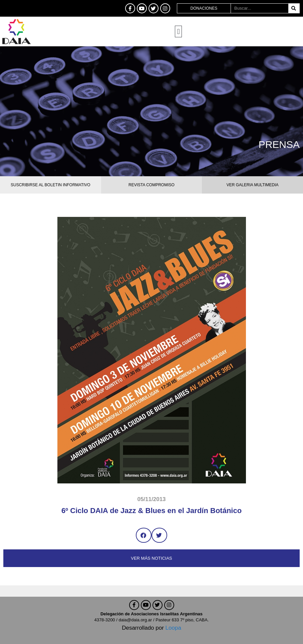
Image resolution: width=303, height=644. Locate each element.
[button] (178, 31)
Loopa (173, 628)
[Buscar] (294, 8)
